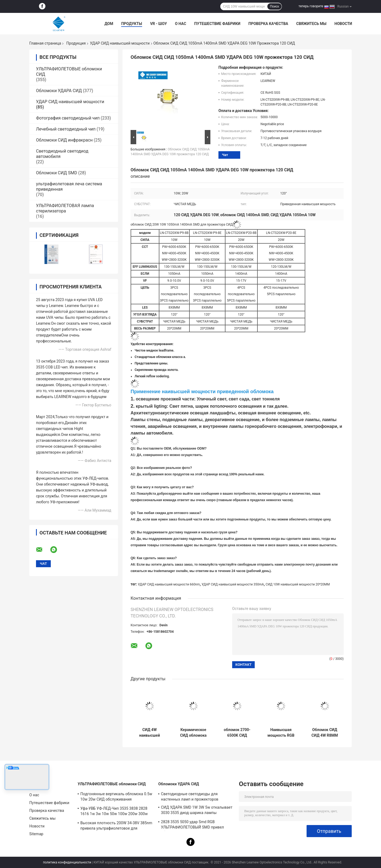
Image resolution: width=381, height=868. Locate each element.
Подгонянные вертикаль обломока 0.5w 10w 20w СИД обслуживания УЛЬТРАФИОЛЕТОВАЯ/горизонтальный (116, 797)
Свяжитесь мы (311, 24)
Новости (343, 24)
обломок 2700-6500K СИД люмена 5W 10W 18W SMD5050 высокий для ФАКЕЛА (237, 733)
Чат (225, 155)
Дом (109, 24)
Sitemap (36, 834)
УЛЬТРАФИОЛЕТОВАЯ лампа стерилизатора (65, 208)
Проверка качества (268, 24)
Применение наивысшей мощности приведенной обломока (202, 392)
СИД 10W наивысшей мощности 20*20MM (298, 584)
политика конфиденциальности (67, 862)
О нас (181, 24)
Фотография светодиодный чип (68, 118)
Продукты (132, 24)
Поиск (274, 6)
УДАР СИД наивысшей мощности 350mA (233, 584)
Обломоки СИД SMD (57, 173)
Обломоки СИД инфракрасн (64, 140)
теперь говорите (311, 6)
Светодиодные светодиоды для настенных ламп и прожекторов (190, 797)
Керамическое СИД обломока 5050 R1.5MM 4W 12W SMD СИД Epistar (193, 733)
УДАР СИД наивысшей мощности (120, 43)
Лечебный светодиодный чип (66, 129)
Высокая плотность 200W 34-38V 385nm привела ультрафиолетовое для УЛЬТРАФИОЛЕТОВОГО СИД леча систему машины (116, 826)
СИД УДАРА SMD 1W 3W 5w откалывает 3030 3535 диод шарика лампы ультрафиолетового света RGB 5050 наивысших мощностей (197, 811)
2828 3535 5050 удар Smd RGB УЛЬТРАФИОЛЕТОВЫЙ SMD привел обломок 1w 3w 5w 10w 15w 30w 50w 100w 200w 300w (194, 825)
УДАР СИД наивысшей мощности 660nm (169, 584)
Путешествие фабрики (217, 24)
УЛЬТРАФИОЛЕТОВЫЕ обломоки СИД (112, 784)
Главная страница (45, 43)
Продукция (76, 43)
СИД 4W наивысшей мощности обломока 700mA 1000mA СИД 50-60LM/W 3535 (150, 733)
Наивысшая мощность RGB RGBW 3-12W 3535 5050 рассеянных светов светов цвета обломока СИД (281, 733)
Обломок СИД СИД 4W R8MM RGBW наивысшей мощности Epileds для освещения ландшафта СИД (325, 733)
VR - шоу (159, 24)
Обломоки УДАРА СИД (59, 91)
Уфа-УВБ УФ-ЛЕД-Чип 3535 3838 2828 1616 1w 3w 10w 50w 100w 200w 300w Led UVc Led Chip (114, 812)
